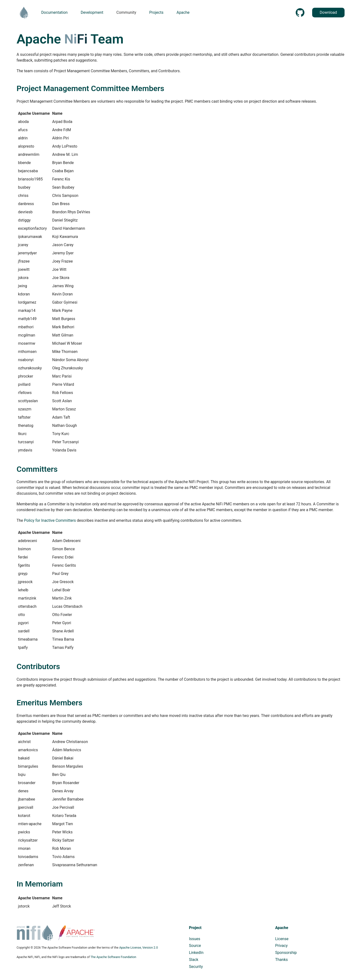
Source (195, 946)
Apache (282, 928)
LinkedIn (196, 953)
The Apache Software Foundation (113, 957)
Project (195, 928)
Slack (194, 960)
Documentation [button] (55, 12)
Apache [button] (183, 12)
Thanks (281, 960)
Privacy (281, 946)
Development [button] (92, 12)
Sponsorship (286, 953)
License (282, 939)
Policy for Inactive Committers (50, 520)
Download (328, 12)
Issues (195, 939)
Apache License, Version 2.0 (139, 948)
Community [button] (126, 12)
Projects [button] (156, 12)
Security (196, 967)
